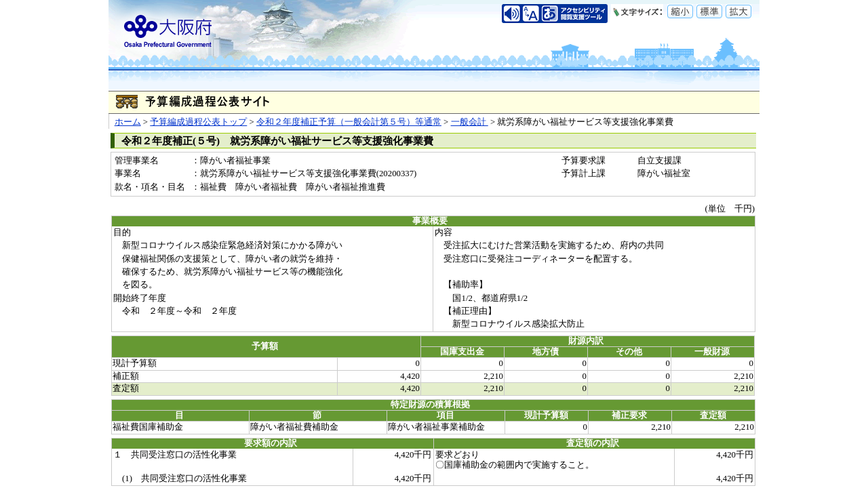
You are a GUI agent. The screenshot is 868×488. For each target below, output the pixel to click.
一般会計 (470, 122)
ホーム (128, 122)
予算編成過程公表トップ (198, 122)
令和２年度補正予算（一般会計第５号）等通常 (349, 122)
